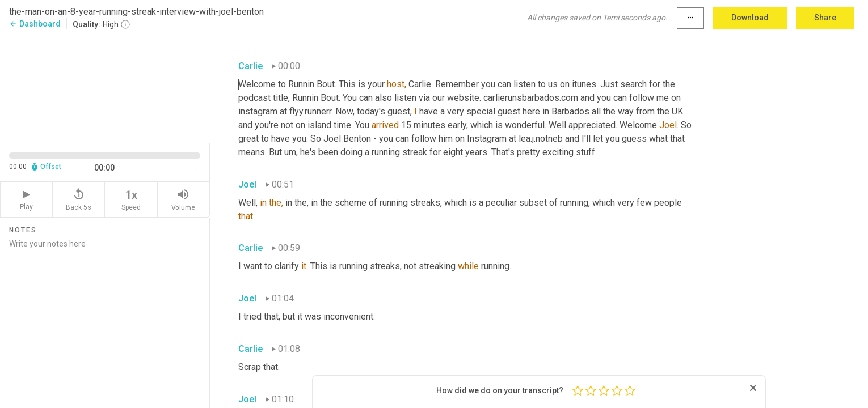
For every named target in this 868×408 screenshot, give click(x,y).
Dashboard (35, 24)
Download (750, 18)
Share (825, 18)
